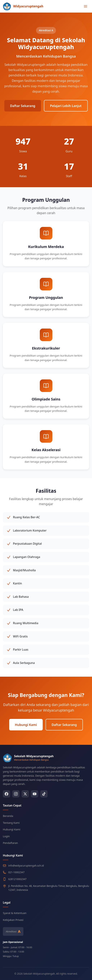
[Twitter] (25, 794)
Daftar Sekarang (23, 106)
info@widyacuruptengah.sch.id (26, 866)
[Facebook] (6, 794)
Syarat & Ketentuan (15, 913)
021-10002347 (16, 872)
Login (6, 836)
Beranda (8, 816)
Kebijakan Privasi (13, 920)
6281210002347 (17, 879)
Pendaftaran (10, 843)
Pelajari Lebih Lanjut (66, 106)
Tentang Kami (11, 823)
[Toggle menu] (86, 6)
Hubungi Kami (26, 725)
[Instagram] (16, 794)
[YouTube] (35, 794)
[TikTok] (44, 794)
